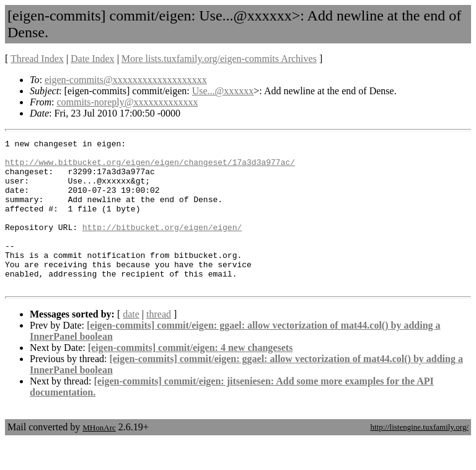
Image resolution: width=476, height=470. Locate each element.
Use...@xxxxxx (223, 91)
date (131, 344)
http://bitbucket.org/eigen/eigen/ (162, 246)
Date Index (93, 59)
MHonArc (99, 457)
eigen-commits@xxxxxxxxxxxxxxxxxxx (126, 80)
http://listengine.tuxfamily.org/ (419, 457)
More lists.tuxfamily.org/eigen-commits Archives (219, 59)
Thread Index (37, 59)
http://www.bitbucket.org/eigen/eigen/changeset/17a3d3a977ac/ (150, 167)
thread (159, 344)
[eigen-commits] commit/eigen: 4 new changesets (191, 377)
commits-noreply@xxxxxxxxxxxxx (127, 102)
